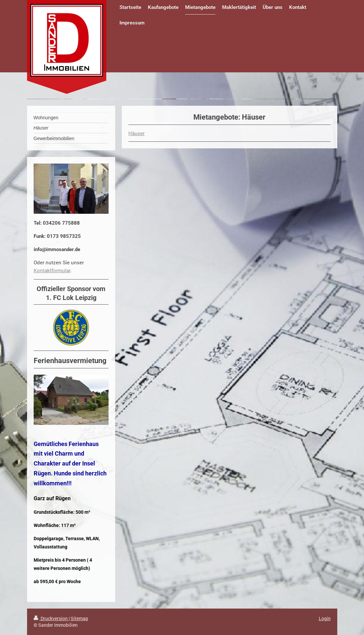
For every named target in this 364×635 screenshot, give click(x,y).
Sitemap (79, 618)
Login (325, 618)
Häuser (136, 133)
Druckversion (51, 618)
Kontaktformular (52, 270)
